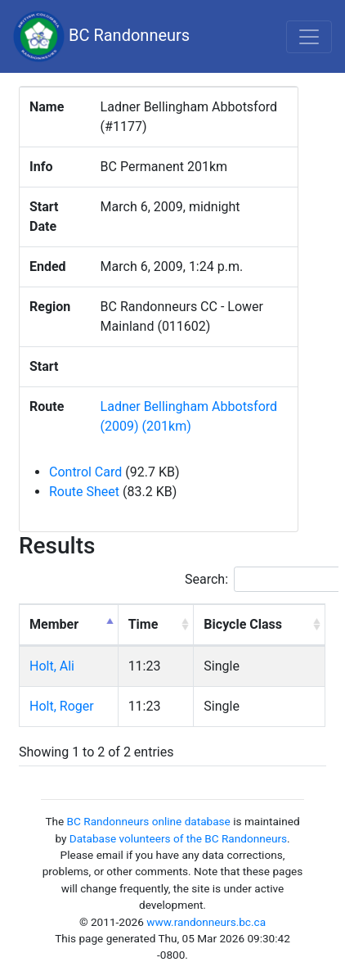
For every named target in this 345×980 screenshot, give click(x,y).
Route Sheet (84, 492)
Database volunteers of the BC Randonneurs (178, 838)
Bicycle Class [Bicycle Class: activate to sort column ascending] (243, 624)
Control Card (85, 472)
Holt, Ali (52, 666)
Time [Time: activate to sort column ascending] (143, 624)
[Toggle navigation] (309, 37)
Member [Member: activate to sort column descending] (54, 624)
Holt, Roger (62, 706)
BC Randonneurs (101, 36)
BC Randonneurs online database (149, 821)
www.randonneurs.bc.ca (206, 922)
